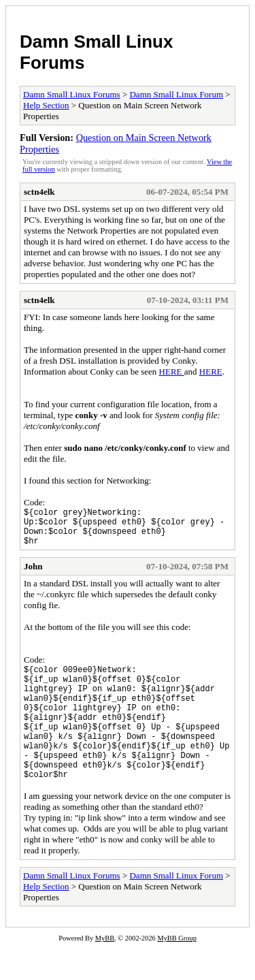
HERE (172, 372)
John (33, 574)
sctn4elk (39, 192)
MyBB (105, 971)
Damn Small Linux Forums (72, 94)
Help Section (46, 105)
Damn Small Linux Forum (176, 94)
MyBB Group (176, 971)
